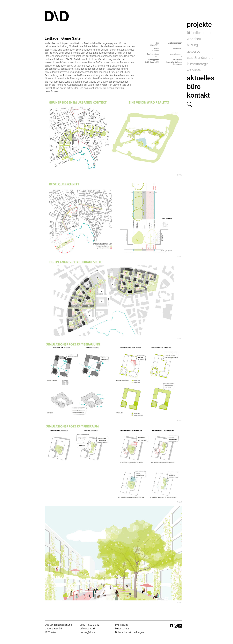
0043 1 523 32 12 (90, 625)
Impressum (121, 625)
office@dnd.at (87, 629)
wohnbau (194, 39)
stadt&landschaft (200, 58)
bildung (192, 45)
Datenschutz (122, 629)
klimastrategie (198, 64)
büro (194, 87)
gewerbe (194, 51)
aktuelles (201, 78)
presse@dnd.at (88, 632)
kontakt (198, 95)
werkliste (194, 70)
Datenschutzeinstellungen (129, 632)
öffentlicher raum (200, 33)
